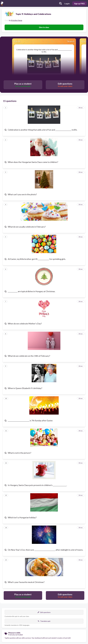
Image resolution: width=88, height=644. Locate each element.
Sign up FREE (79, 3)
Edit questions (44, 612)
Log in (67, 3)
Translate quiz (44, 621)
